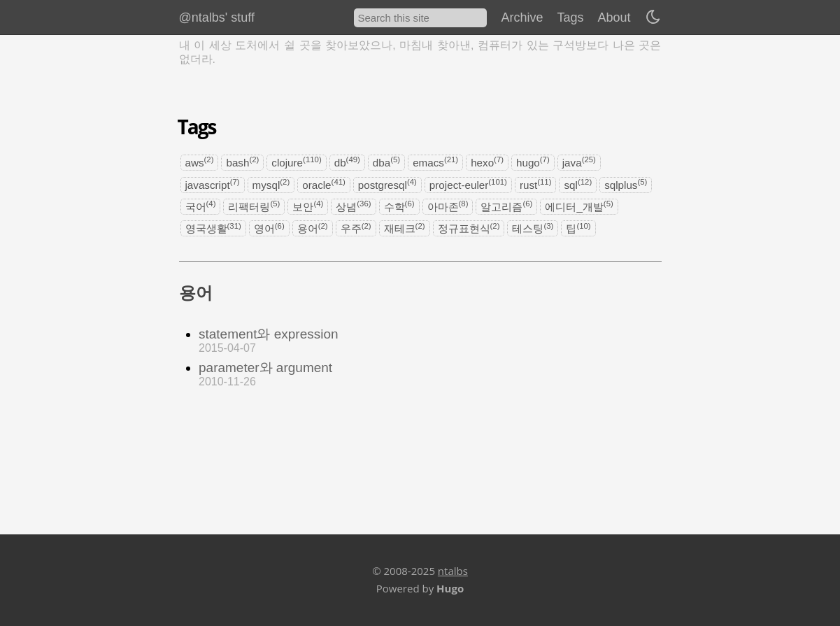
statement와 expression (269, 334)
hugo (533, 162)
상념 (353, 206)
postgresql (387, 184)
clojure (296, 162)
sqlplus (626, 184)
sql (578, 184)
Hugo (450, 588)
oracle (324, 184)
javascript (213, 184)
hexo (487, 162)
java (579, 162)
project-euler (468, 184)
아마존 (448, 206)
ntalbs (453, 571)
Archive (522, 17)
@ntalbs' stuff (217, 17)
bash (242, 162)
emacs (435, 162)
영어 (269, 228)
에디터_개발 (579, 206)
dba (386, 162)
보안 (308, 206)
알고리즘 (506, 206)
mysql (271, 184)
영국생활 (213, 228)
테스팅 (533, 228)
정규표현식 (469, 228)
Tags (570, 17)
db (347, 162)
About (614, 17)
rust (536, 184)
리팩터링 (254, 206)
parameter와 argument (265, 368)
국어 (201, 206)
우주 (356, 228)
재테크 (405, 228)
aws (200, 162)
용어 (313, 228)
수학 (399, 206)
